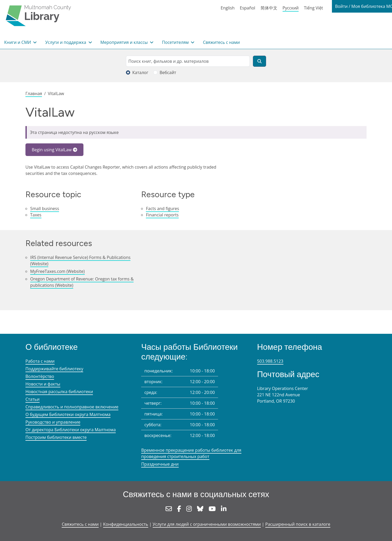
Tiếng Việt (313, 8)
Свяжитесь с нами (221, 42)
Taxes (36, 215)
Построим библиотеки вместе (56, 437)
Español (248, 8)
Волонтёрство (40, 376)
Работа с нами (40, 361)
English (228, 8)
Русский (291, 8)
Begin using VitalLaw (52, 150)
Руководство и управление (53, 422)
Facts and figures (162, 209)
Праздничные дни (160, 464)
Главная (34, 93)
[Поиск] (259, 61)
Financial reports (162, 215)
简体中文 (269, 8)
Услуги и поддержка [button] (66, 42)
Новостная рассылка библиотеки (59, 392)
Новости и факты (43, 384)
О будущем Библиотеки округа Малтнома (68, 414)
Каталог (140, 72)
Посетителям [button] (176, 42)
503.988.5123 (270, 361)
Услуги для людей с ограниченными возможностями (207, 524)
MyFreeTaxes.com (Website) (57, 271)
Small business (45, 209)
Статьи (33, 399)
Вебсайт (168, 72)
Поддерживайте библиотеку (54, 369)
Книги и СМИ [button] (18, 42)
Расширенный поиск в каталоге (298, 524)
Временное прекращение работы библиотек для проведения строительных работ (191, 453)
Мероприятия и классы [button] (125, 42)
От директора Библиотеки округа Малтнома (71, 430)
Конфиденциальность (126, 524)
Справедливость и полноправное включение (72, 407)
